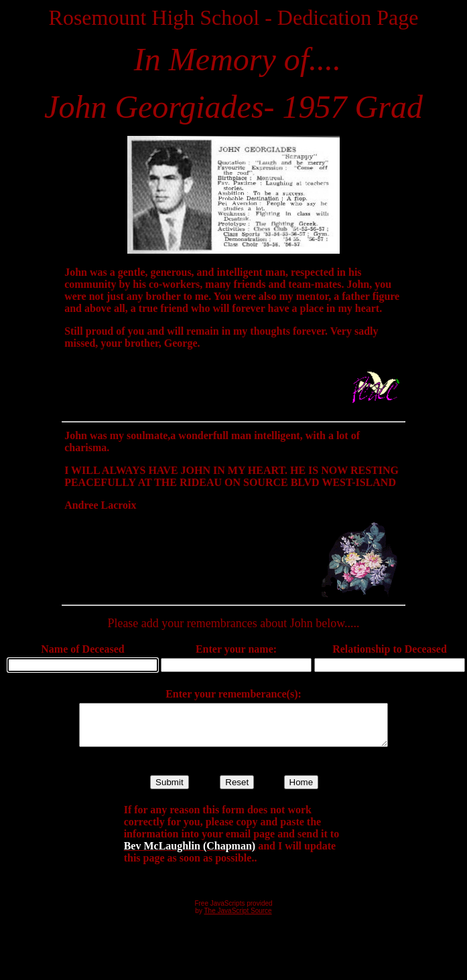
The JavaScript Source (238, 919)
